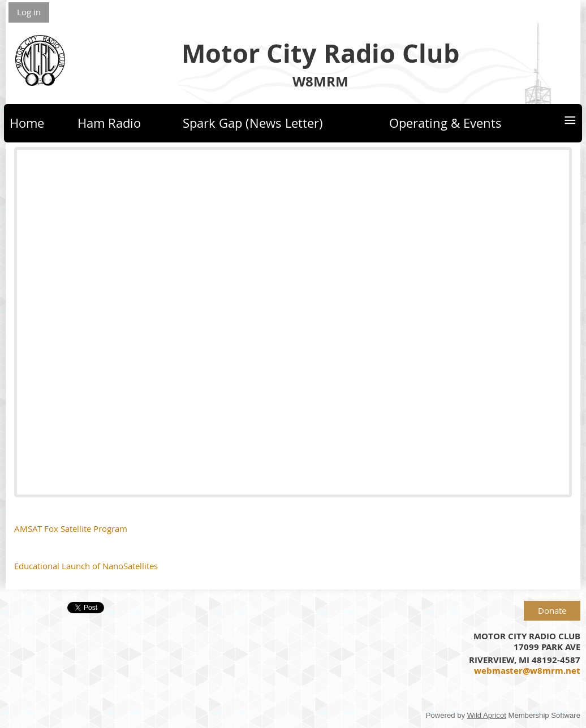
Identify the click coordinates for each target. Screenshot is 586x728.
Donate (552, 610)
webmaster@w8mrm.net (527, 671)
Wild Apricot (487, 715)
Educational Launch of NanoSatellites (86, 566)
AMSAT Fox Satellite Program (71, 528)
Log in (29, 12)
